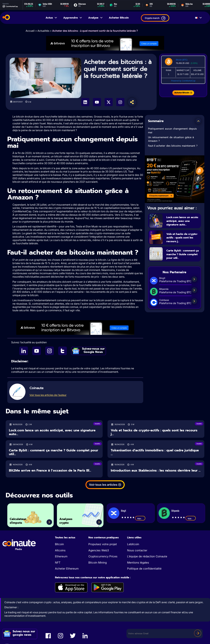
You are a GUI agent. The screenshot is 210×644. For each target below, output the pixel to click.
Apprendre (73, 18)
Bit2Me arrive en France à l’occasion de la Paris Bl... (50, 470)
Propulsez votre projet (103, 544)
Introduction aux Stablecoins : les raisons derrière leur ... (156, 470)
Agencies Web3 (99, 550)
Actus (51, 18)
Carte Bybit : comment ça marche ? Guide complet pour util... (183, 256)
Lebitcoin (133, 544)
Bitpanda (175, 511)
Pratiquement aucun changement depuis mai (172, 131)
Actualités (43, 31)
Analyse (96, 18)
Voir (140, 519)
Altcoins (60, 550)
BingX (123, 511)
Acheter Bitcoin (119, 18)
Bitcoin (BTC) (182, 60)
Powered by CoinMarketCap (183, 81)
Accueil (30, 31)
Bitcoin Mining (98, 563)
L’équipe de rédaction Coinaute (147, 556)
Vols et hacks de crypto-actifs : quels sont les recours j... (182, 238)
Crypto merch (155, 18)
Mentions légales (138, 563)
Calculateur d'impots (21, 519)
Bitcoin (59, 544)
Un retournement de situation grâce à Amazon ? (171, 139)
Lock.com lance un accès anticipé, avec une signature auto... (183, 221)
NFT (58, 563)
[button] (198, 121)
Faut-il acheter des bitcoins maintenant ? (173, 146)
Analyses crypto (69, 519)
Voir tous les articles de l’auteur (48, 395)
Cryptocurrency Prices (103, 556)
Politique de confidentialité (144, 569)
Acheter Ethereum (67, 569)
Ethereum (61, 556)
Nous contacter (137, 550)
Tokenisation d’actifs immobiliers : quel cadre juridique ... (155, 452)
